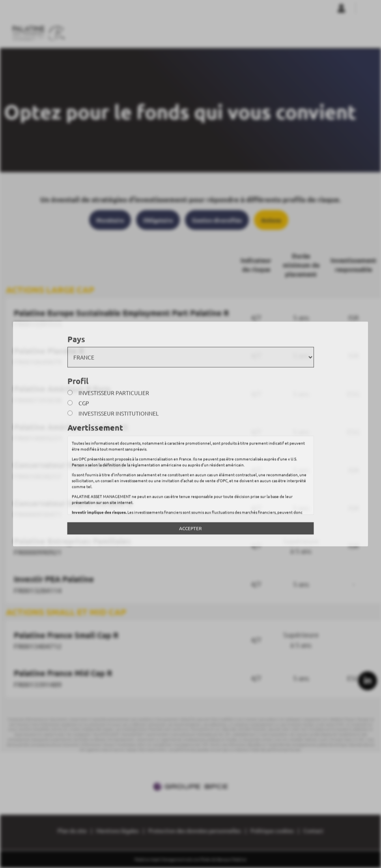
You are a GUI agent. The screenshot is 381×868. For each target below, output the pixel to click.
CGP (84, 403)
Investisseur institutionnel (119, 413)
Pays (76, 339)
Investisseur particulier (114, 393)
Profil (78, 381)
